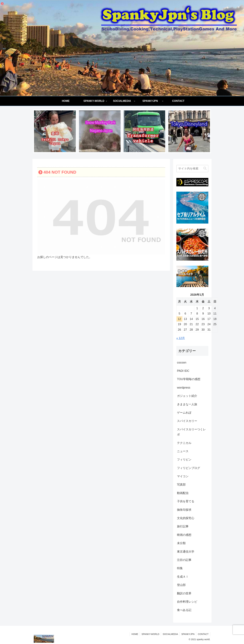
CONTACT (203, 634)
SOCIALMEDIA (170, 634)
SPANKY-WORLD (150, 634)
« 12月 (181, 338)
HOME (135, 634)
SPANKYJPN (188, 634)
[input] (192, 169)
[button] (205, 168)
